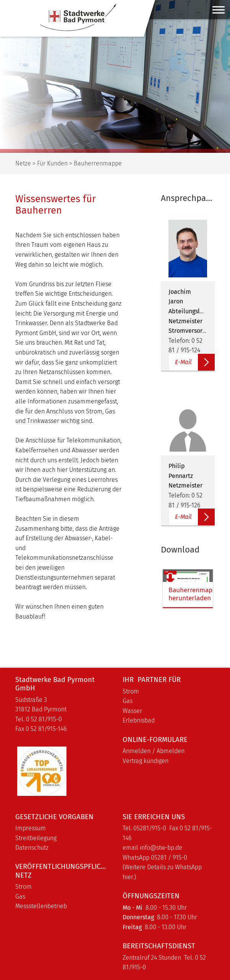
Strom (131, 691)
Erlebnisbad (139, 720)
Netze (23, 163)
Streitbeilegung (36, 838)
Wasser (132, 711)
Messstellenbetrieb (41, 906)
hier (128, 877)
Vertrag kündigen (146, 761)
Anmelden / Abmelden (154, 751)
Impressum (31, 828)
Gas (128, 701)
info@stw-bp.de (161, 848)
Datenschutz (32, 848)
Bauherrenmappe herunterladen (182, 594)
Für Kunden (52, 163)
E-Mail (183, 362)
